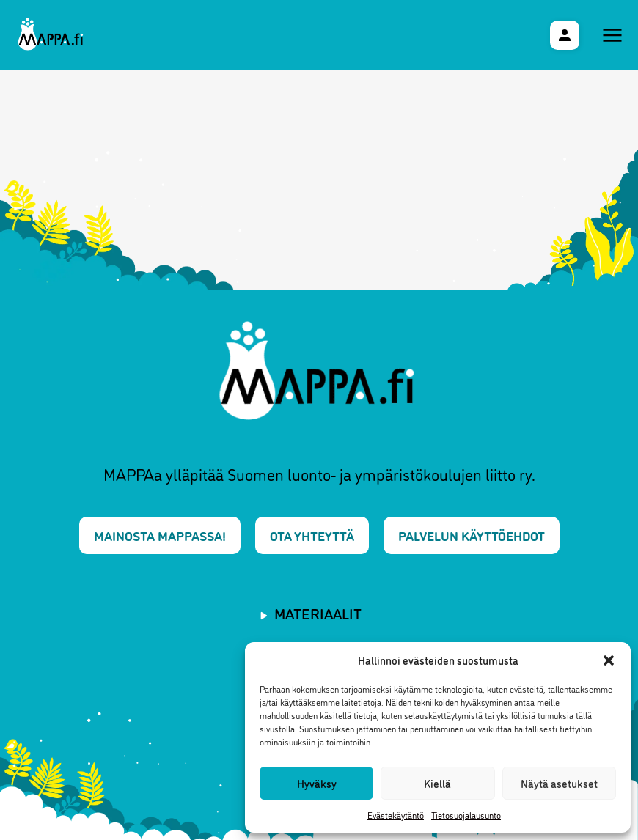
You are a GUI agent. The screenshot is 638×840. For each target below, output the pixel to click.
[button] (609, 660)
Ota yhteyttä (312, 535)
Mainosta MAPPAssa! (160, 535)
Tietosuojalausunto (466, 815)
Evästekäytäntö (396, 815)
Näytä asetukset (559, 783)
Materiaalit (318, 613)
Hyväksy (317, 783)
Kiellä (437, 783)
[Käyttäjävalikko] (565, 35)
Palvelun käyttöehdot (472, 535)
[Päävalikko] (612, 35)
